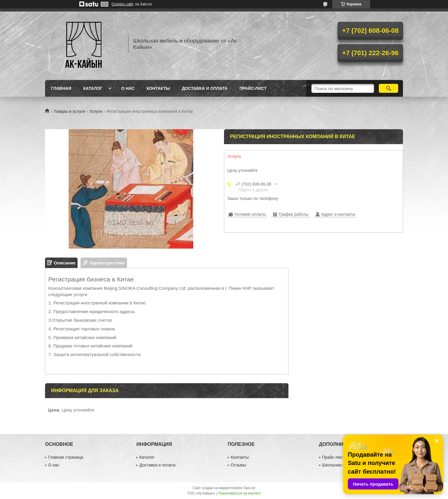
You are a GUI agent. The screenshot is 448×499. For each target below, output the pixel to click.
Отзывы (238, 465)
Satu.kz (249, 488)
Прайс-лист (253, 88)
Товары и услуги (69, 111)
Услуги (96, 111)
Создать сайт (123, 4)
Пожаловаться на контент (239, 493)
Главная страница (66, 457)
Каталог (93, 88)
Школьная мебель (340, 465)
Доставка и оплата (205, 88)
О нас (128, 88)
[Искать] (388, 88)
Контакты (158, 88)
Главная (61, 88)
